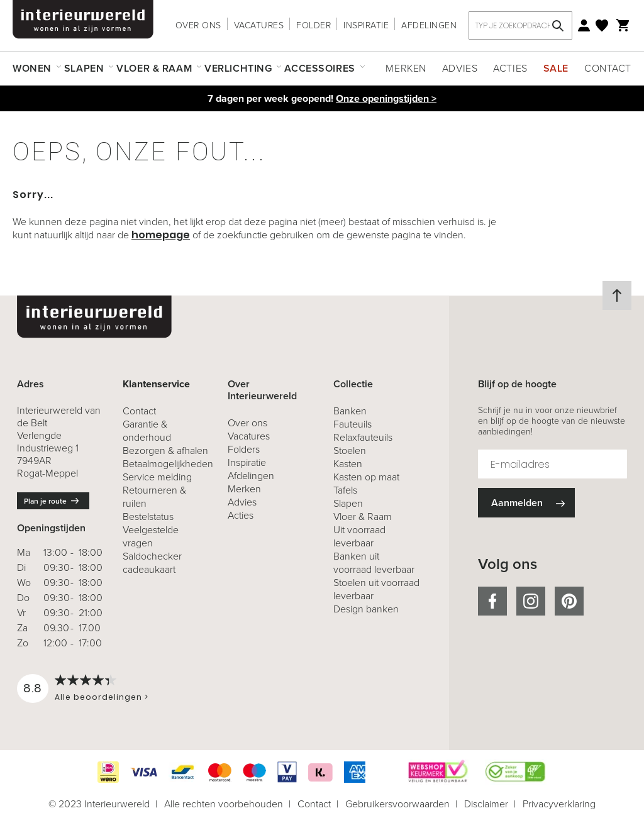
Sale (556, 68)
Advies (460, 68)
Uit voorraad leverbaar (359, 536)
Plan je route (45, 501)
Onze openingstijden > (386, 98)
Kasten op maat (366, 477)
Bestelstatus (148, 517)
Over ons (198, 25)
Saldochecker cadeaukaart (152, 563)
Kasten (348, 464)
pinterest (569, 601)
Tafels (345, 490)
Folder (314, 25)
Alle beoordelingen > (102, 697)
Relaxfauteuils (363, 437)
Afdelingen (429, 25)
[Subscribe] (526, 503)
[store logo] (83, 19)
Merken (406, 68)
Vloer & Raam (363, 517)
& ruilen (154, 497)
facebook (492, 601)
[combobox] (520, 25)
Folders (244, 449)
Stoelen (350, 450)
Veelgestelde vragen (151, 536)
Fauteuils (353, 424)
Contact (608, 68)
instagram (531, 601)
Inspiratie (366, 25)
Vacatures (259, 25)
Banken (350, 411)
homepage (161, 235)
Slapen (348, 503)
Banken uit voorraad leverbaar (374, 563)
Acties (510, 68)
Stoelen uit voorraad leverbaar (376, 589)
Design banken (366, 609)
